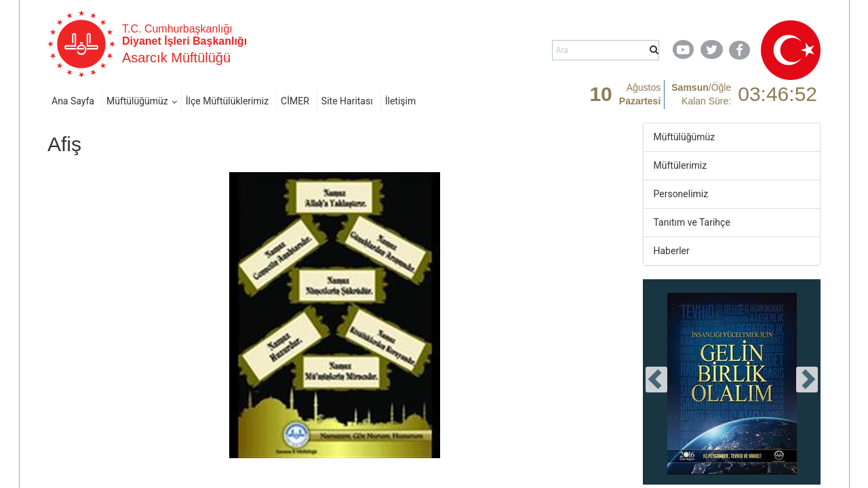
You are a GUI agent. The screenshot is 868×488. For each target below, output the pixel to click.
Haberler (672, 251)
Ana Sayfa (73, 101)
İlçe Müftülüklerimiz (227, 101)
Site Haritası (347, 101)
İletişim (401, 101)
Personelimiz (681, 194)
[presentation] (656, 380)
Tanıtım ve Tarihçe (692, 222)
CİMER (295, 101)
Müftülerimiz (680, 165)
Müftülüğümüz (137, 101)
